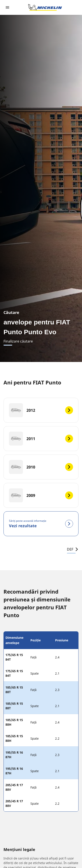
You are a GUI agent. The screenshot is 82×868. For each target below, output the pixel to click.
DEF (73, 549)
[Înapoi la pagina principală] (45, 7)
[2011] (41, 439)
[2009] (41, 495)
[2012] (41, 410)
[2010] (41, 467)
